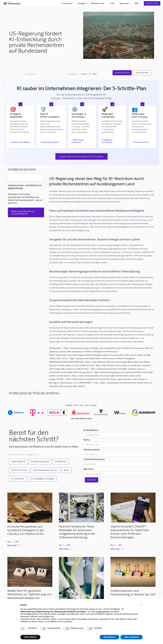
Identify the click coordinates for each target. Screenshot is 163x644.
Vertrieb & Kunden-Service (45, 470)
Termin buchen (142, 72)
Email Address (91, 430)
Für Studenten (18, 478)
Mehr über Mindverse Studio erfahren (23, 212)
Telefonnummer (92, 449)
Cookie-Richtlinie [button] (102, 612)
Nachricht (88, 469)
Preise (112, 3)
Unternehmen (67, 3)
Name (87, 440)
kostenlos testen (122, 72)
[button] (141, 605)
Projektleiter (61, 461)
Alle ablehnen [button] (109, 637)
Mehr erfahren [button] (30, 637)
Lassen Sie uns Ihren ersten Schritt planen (81, 156)
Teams (66, 470)
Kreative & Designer (40, 461)
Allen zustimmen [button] (131, 637)
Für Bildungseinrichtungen (42, 478)
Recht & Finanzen (19, 470)
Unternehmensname (94, 459)
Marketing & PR (18, 461)
